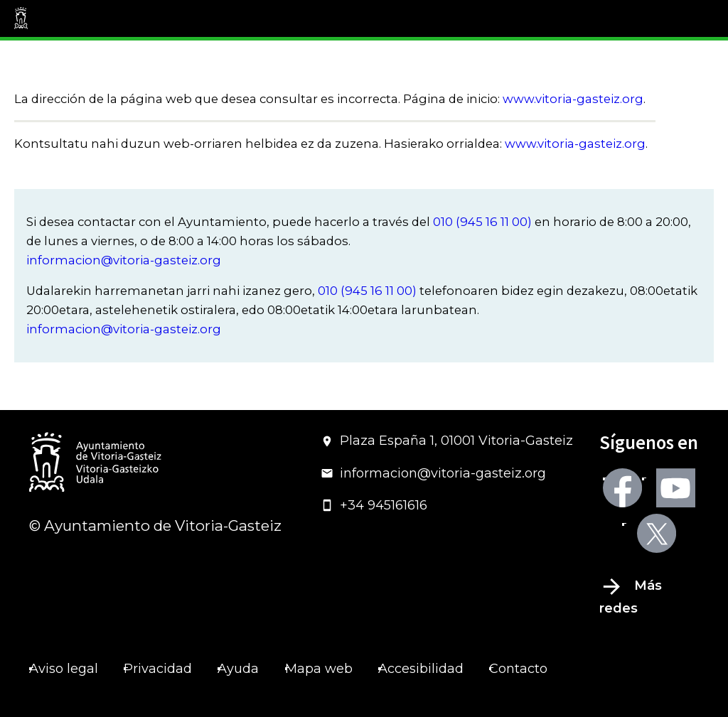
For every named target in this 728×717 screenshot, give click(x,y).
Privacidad (158, 669)
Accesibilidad (421, 669)
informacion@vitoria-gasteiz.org (124, 260)
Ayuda (238, 669)
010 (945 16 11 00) (482, 222)
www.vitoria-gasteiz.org (573, 99)
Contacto (518, 669)
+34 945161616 (374, 505)
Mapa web (319, 669)
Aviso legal (64, 669)
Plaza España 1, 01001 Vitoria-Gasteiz (447, 441)
